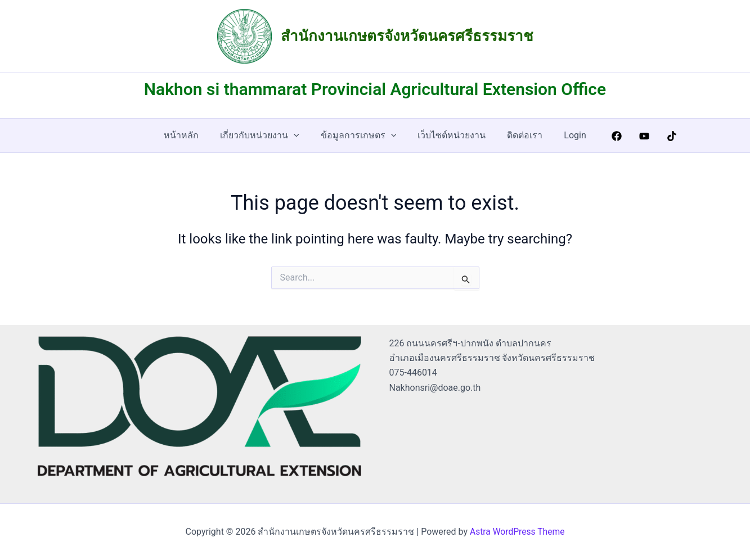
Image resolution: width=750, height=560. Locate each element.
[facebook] (608, 136)
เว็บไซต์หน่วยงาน (450, 135)
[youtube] (636, 136)
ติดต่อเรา (520, 135)
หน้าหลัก (190, 135)
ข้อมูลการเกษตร (360, 136)
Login (566, 135)
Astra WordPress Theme (517, 532)
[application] (299, 136)
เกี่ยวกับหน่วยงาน (265, 136)
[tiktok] (663, 136)
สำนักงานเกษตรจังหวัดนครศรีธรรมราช (407, 36)
